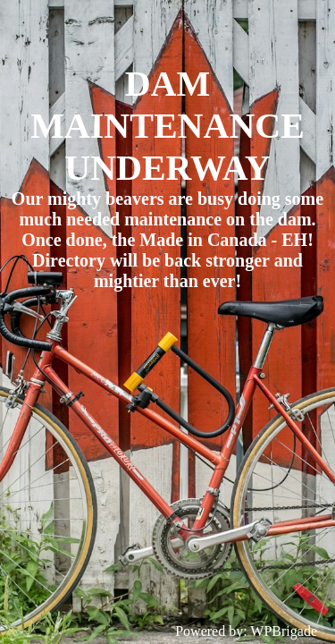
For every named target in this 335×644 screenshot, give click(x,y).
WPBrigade (284, 631)
